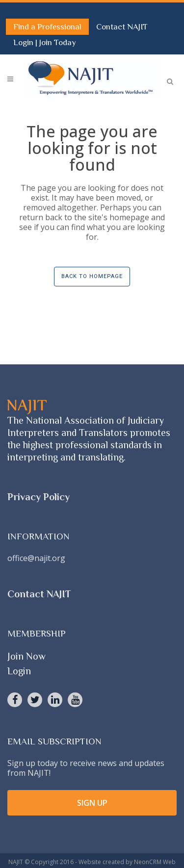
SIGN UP (92, 803)
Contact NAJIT (122, 27)
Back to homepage (92, 276)
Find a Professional (47, 27)
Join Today (58, 42)
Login (24, 42)
